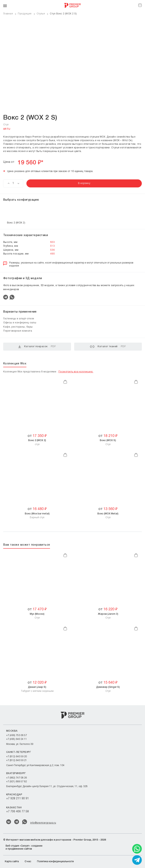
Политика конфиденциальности (55, 861)
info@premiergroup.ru (43, 823)
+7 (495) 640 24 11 (16, 739)
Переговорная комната (18, 331)
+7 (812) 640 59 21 (16, 760)
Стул (108, 442)
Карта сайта (12, 861)
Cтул (108, 515)
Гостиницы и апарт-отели (19, 319)
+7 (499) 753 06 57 (16, 735)
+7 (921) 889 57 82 (16, 782)
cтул (37, 442)
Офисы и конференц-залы (20, 323)
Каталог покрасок (37, 347)
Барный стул (37, 515)
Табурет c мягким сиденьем (37, 689)
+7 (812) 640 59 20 (16, 757)
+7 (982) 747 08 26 (16, 778)
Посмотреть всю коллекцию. (76, 372)
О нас (28, 861)
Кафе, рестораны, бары (18, 327)
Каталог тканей (108, 347)
